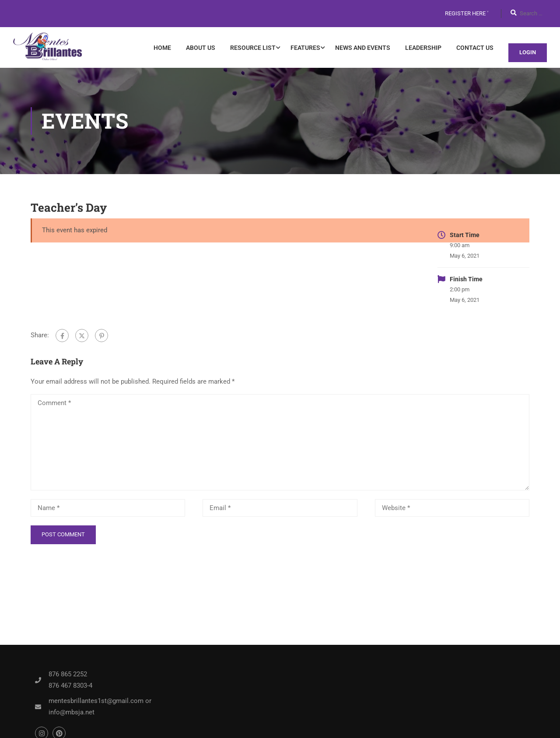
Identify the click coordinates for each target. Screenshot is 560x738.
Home (162, 48)
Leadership (423, 48)
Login (528, 52)
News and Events (363, 48)
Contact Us (475, 48)
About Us (201, 48)
